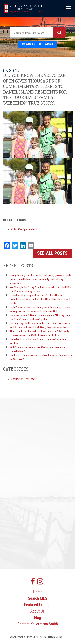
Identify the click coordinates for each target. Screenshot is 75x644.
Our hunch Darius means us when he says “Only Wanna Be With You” (41, 357)
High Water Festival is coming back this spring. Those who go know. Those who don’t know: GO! (40, 309)
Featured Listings (38, 605)
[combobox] (38, 32)
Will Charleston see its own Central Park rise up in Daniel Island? (38, 349)
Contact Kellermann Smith (38, 624)
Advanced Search (37, 44)
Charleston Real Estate (24, 379)
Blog (37, 618)
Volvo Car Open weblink (24, 229)
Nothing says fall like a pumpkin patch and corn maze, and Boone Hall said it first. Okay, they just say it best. (40, 325)
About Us (37, 611)
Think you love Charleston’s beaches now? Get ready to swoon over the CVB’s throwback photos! (39, 333)
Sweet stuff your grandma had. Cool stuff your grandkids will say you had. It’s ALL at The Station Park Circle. (40, 299)
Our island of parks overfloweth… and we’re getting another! (38, 341)
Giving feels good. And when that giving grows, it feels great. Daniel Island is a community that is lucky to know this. (40, 279)
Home (38, 592)
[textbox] (29, 33)
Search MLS (38, 598)
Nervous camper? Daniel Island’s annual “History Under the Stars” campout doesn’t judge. (41, 317)
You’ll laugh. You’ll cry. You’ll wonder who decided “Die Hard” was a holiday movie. (40, 289)
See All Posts (52, 253)
